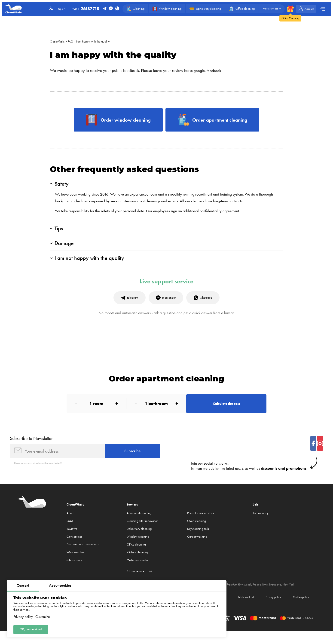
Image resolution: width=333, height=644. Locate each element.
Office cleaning (136, 556)
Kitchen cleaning (137, 563)
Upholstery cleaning (139, 540)
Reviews (72, 540)
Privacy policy (23, 616)
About (70, 524)
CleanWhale (58, 41)
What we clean (76, 563)
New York (297, 596)
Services (133, 515)
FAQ (72, 41)
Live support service (166, 288)
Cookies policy (299, 609)
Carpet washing (197, 548)
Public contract (237, 609)
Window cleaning (138, 548)
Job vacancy (74, 571)
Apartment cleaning (139, 524)
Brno (273, 596)
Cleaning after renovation (143, 532)
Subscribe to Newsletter (31, 448)
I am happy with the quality (95, 41)
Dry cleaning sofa (198, 540)
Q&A (70, 532)
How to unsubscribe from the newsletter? (39, 474)
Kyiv (247, 596)
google (200, 71)
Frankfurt (238, 596)
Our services (74, 548)
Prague (264, 596)
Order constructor (138, 571)
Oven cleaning (197, 532)
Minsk (255, 596)
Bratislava (283, 596)
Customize (43, 616)
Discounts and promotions (83, 556)
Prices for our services (200, 524)
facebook (216, 71)
